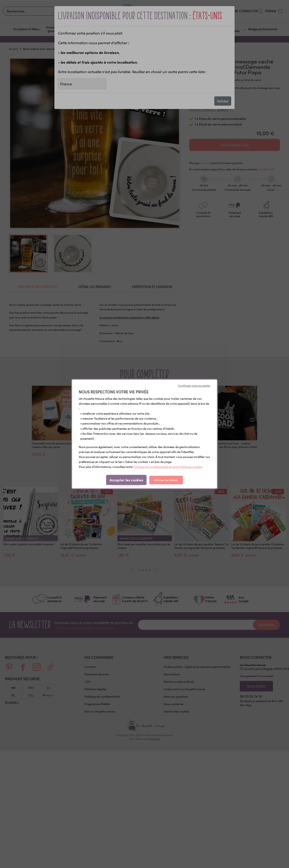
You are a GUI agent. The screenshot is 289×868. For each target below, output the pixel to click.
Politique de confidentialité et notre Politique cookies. (168, 467)
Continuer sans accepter (194, 385)
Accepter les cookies (126, 480)
